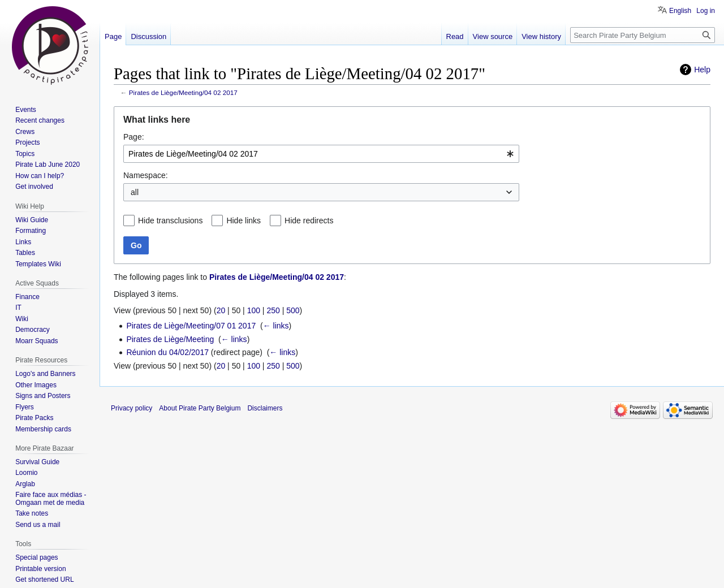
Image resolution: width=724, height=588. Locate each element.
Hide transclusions (170, 220)
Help (702, 70)
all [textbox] (135, 192)
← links (276, 326)
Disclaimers (265, 408)
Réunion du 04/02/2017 (167, 352)
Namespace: (146, 175)
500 (293, 310)
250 (273, 310)
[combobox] (321, 154)
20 (221, 310)
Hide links (244, 220)
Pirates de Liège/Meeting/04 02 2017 (183, 92)
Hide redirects (309, 220)
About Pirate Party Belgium (200, 408)
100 (254, 310)
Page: (134, 137)
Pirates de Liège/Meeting (170, 339)
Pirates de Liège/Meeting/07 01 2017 (191, 326)
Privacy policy (132, 408)
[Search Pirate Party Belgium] (643, 35)
